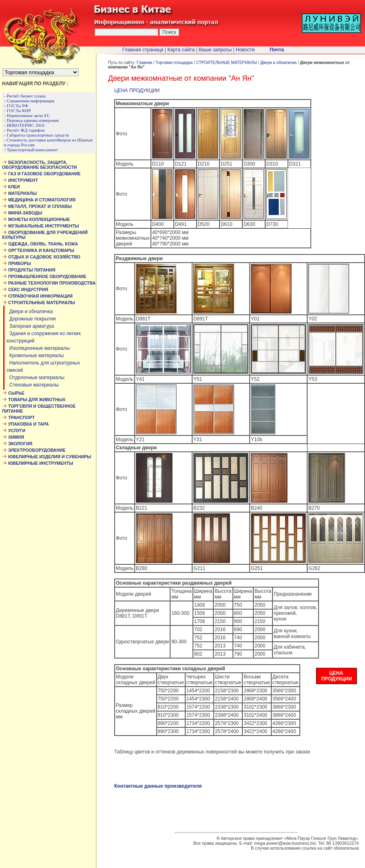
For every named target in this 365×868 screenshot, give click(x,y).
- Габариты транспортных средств (36, 135)
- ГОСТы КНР (18, 110)
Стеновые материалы (33, 385)
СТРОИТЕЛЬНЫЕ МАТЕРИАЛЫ (227, 63)
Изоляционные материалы (38, 348)
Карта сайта (181, 50)
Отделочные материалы (35, 378)
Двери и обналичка (30, 311)
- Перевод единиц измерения (31, 120)
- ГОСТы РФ (16, 106)
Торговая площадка (174, 63)
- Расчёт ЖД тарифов (24, 130)
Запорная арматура (30, 326)
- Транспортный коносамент (31, 150)
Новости (245, 50)
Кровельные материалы (35, 356)
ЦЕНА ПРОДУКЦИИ (137, 91)
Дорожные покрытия (31, 319)
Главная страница (143, 50)
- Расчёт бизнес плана (25, 96)
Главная (144, 63)
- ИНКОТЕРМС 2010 (24, 125)
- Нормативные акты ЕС (27, 115)
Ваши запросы (215, 50)
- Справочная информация (29, 101)
